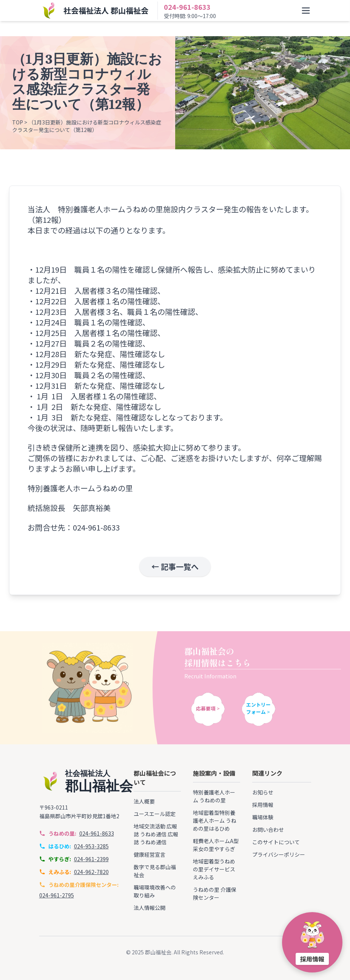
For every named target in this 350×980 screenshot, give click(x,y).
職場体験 (263, 817)
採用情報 (263, 805)
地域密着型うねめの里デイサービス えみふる (214, 869)
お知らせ (263, 792)
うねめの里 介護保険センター (215, 893)
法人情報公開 (150, 908)
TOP (18, 123)
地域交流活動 (150, 826)
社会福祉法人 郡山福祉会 (106, 10)
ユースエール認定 (155, 814)
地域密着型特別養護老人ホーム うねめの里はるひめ (215, 821)
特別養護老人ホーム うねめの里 (214, 796)
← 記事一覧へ (175, 567)
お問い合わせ (268, 830)
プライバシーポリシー (279, 854)
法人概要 (144, 801)
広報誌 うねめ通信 (155, 830)
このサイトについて (276, 842)
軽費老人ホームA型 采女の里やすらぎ (216, 845)
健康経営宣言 (150, 854)
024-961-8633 (187, 7)
